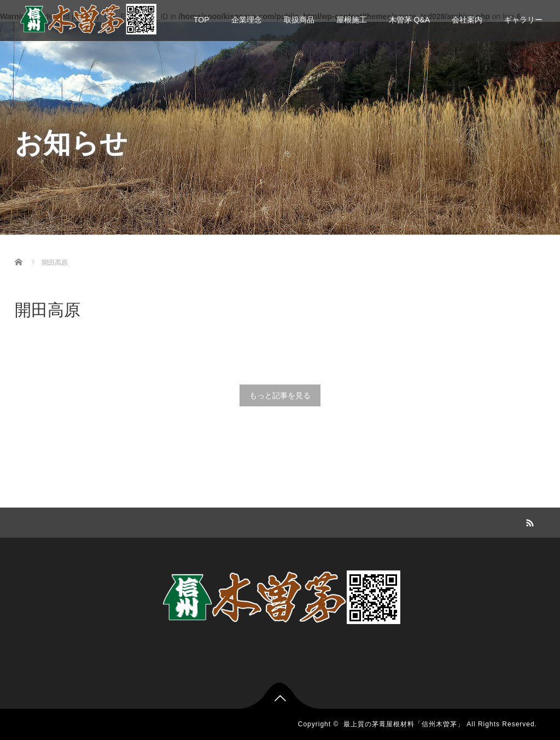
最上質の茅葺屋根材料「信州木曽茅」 (404, 724)
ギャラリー (523, 20)
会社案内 (467, 20)
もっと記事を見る (280, 395)
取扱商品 (299, 20)
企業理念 (247, 20)
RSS (529, 521)
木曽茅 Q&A (409, 20)
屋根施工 (352, 20)
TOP (202, 20)
